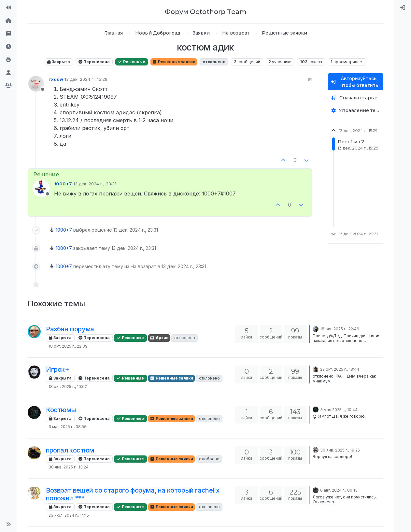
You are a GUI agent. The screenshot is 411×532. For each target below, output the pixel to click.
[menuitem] (403, 8)
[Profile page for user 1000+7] (41, 188)
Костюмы (61, 410)
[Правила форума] (8, 34)
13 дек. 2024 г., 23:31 (95, 184)
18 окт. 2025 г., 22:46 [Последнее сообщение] (340, 329)
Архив (159, 338)
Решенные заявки (174, 62)
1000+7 (63, 184)
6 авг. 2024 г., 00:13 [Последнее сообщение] (339, 490)
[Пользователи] (8, 73)
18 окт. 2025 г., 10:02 (68, 387)
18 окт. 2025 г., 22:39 (68, 346)
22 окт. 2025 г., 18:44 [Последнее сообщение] (340, 369)
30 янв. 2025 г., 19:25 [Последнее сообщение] (340, 450)
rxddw (56, 79)
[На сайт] (8, 8)
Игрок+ (58, 369)
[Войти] (403, 8)
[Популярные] (8, 60)
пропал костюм (70, 450)
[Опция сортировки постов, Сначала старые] (356, 98)
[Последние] (8, 47)
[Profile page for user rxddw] (36, 84)
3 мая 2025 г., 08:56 (68, 427)
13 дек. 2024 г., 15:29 (86, 79)
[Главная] (8, 21)
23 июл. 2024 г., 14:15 (69, 515)
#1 (310, 79)
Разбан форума (70, 329)
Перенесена (94, 62)
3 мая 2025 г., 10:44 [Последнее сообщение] (339, 410)
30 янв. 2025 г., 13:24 (69, 467)
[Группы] (8, 86)
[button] (8, 524)
